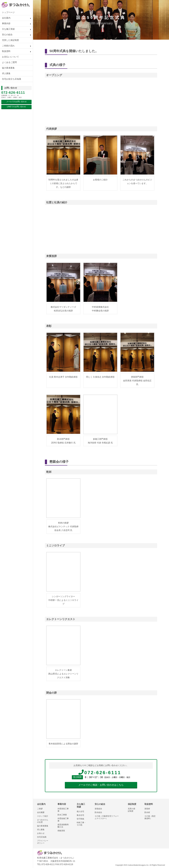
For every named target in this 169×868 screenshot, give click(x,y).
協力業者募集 (8, 68)
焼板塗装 (61, 831)
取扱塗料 (6, 51)
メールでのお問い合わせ (17, 102)
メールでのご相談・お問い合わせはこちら (101, 785)
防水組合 (98, 812)
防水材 (147, 812)
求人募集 (6, 73)
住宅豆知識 (42, 837)
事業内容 (6, 23)
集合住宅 (80, 815)
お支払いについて (10, 57)
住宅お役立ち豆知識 (11, 79)
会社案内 (6, 18)
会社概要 (41, 812)
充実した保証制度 (10, 40)
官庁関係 (80, 819)
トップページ (8, 12)
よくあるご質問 (9, 62)
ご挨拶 (40, 809)
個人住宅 (80, 811)
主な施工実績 (8, 29)
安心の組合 (7, 35)
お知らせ (41, 833)
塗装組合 (98, 809)
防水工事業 (62, 815)
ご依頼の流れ (8, 46)
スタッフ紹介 (43, 816)
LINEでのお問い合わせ (16, 107)
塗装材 (147, 809)
